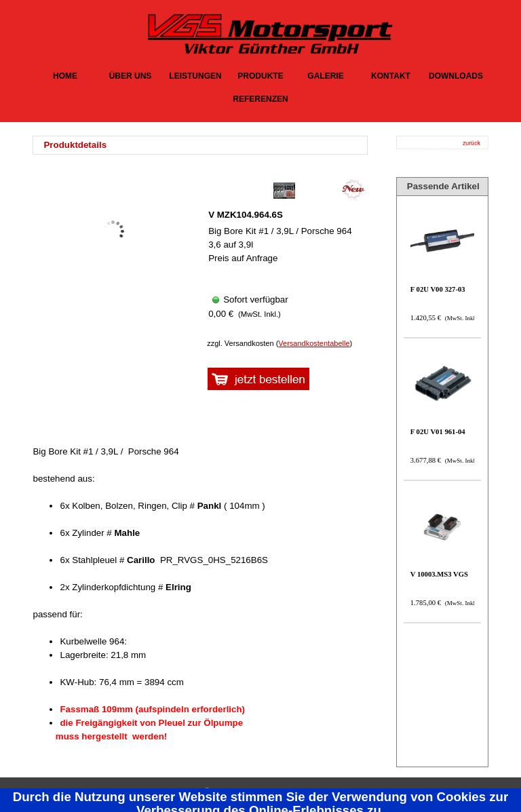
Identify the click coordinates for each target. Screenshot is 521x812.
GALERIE (325, 76)
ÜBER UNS (131, 76)
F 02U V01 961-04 (438, 432)
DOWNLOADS (456, 76)
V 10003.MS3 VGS (439, 574)
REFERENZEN (260, 99)
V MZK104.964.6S (246, 215)
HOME (65, 76)
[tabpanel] (204, 145)
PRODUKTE (260, 76)
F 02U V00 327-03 (438, 289)
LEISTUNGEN (195, 76)
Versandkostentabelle (314, 343)
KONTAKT (391, 76)
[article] (284, 255)
